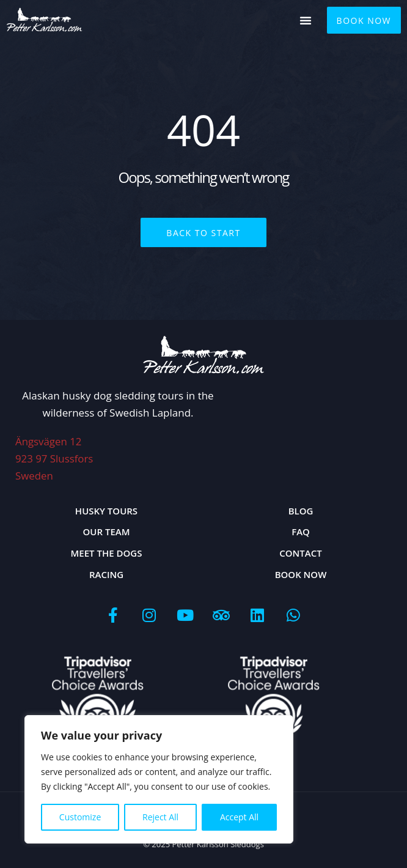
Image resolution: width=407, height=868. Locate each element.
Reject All (160, 817)
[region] (159, 779)
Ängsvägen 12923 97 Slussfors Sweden (55, 458)
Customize (80, 817)
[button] (306, 20)
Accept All (239, 817)
